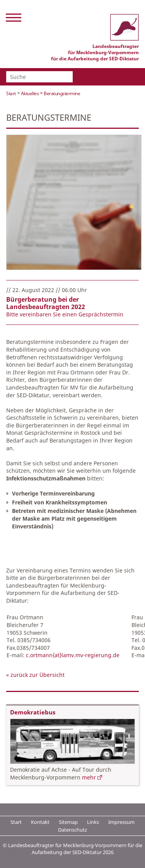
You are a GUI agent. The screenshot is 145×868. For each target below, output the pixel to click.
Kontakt (40, 822)
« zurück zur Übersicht (35, 675)
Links (93, 822)
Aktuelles (30, 93)
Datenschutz (72, 830)
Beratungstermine (62, 93)
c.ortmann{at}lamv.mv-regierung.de (73, 655)
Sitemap (68, 822)
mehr (89, 777)
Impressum (121, 822)
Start (11, 93)
